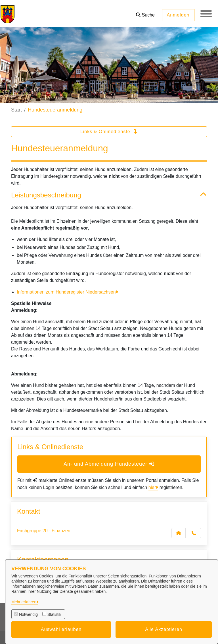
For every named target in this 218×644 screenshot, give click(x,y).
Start (16, 110)
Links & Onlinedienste (109, 132)
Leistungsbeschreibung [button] (109, 195)
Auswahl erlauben (61, 629)
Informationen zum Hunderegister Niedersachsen (66, 292)
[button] (145, 13)
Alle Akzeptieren (164, 629)
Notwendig (28, 614)
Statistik (54, 614)
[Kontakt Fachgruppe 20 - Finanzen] (179, 533)
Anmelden (178, 15)
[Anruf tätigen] (194, 533)
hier (152, 487)
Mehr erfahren (24, 602)
